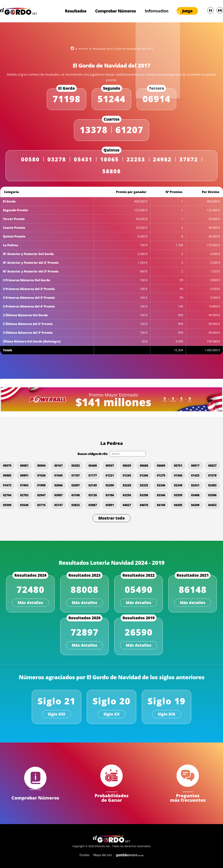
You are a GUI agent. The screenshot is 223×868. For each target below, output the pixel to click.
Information (156, 11)
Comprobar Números (114, 11)
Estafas (85, 855)
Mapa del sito (103, 855)
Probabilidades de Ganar (111, 797)
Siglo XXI (56, 714)
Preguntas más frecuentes (188, 797)
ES (211, 11)
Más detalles (30, 603)
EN (220, 11)
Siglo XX (112, 714)
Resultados (73, 11)
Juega (187, 11)
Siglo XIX (167, 714)
